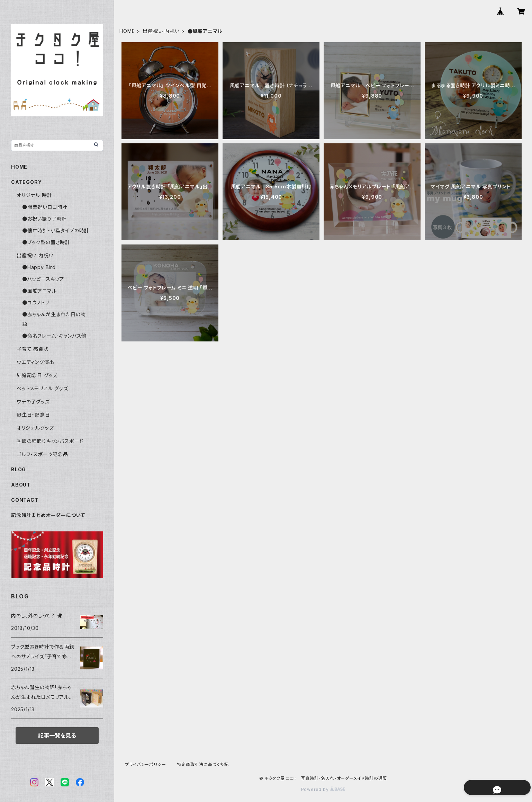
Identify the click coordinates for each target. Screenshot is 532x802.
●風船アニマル (39, 291)
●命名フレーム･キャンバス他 (54, 336)
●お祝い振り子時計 (44, 219)
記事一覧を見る (57, 736)
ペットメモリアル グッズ (42, 388)
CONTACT (25, 500)
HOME (127, 31)
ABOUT (21, 485)
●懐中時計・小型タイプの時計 (56, 230)
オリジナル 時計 (34, 195)
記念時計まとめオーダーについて (48, 515)
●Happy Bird (39, 267)
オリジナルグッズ (35, 428)
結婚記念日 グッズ (37, 375)
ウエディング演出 (35, 362)
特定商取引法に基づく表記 (203, 764)
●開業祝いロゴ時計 (45, 207)
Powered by (323, 789)
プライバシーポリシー (145, 764)
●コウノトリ (36, 302)
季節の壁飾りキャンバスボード (50, 441)
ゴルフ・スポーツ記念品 (42, 454)
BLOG (19, 469)
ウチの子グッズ (33, 402)
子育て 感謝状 (33, 349)
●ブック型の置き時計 (46, 242)
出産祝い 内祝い (161, 31)
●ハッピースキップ (43, 279)
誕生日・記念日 (33, 415)
